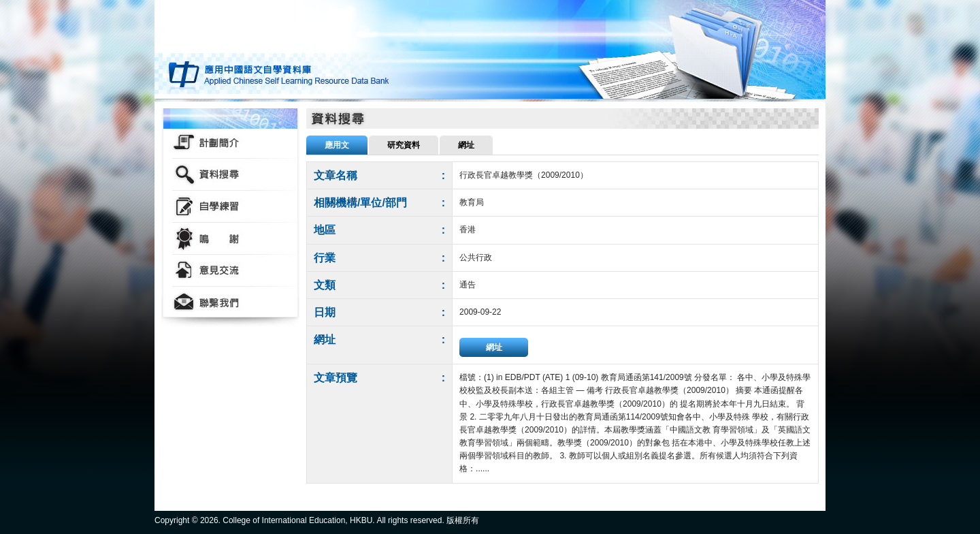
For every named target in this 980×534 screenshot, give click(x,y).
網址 (494, 347)
